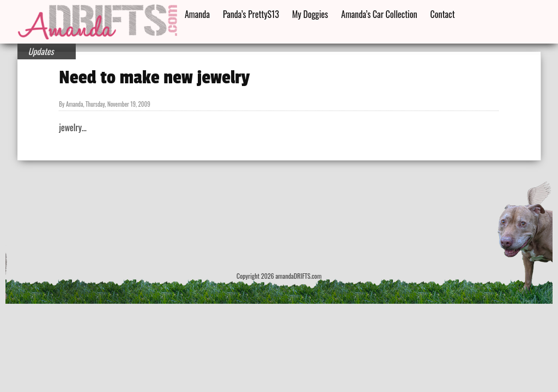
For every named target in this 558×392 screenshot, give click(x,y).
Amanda (197, 14)
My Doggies (310, 14)
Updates (41, 51)
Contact (443, 14)
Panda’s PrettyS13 (251, 14)
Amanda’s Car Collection (379, 14)
